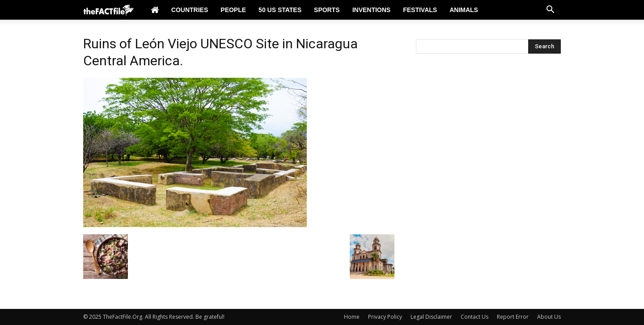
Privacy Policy (385, 317)
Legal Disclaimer (431, 317)
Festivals (420, 10)
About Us (549, 317)
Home (352, 317)
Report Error (513, 317)
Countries (190, 10)
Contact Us (475, 317)
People (233, 10)
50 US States (280, 10)
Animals (464, 10)
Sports (327, 10)
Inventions (372, 10)
